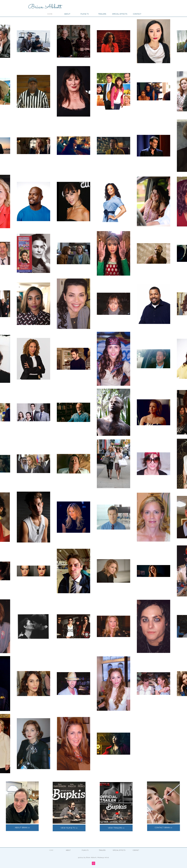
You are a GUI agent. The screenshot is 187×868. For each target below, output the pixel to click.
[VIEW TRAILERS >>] (116, 828)
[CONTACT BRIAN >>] (164, 828)
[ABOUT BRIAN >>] (22, 828)
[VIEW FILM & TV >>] (69, 828)
